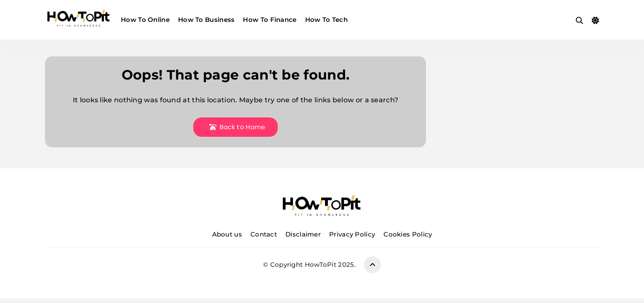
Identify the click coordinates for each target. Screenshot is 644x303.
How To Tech (326, 20)
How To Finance (270, 20)
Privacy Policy (352, 234)
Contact (264, 234)
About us (227, 234)
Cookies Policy (408, 234)
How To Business (206, 20)
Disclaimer (303, 234)
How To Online (145, 20)
